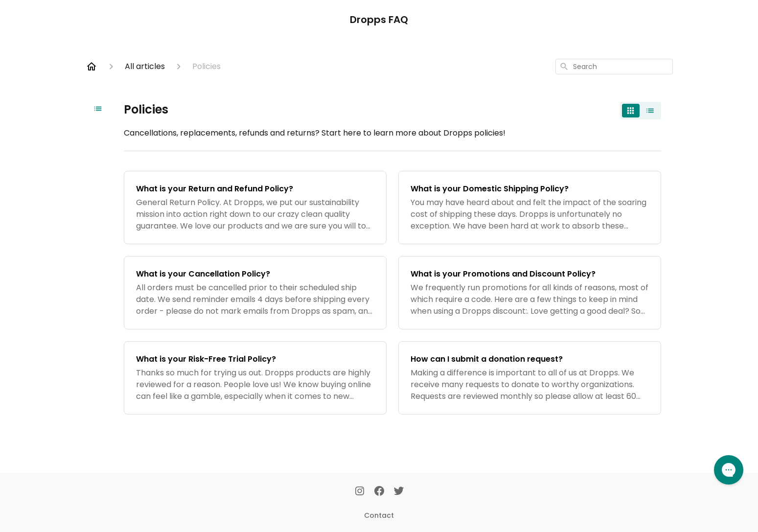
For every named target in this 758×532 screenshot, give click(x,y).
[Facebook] (379, 492)
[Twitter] (399, 492)
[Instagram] (360, 492)
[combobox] (614, 67)
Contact (379, 515)
